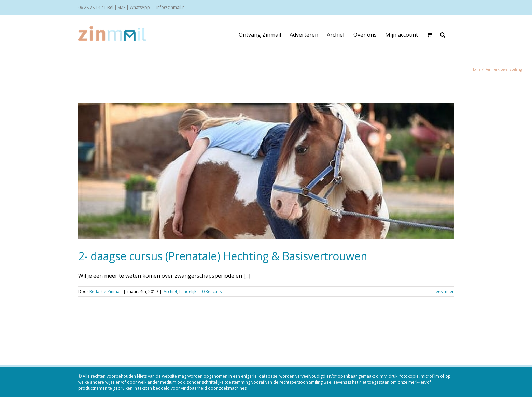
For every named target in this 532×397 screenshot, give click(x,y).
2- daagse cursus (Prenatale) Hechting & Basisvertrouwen (223, 256)
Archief (170, 291)
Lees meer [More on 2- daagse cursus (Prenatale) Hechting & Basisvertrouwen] (444, 291)
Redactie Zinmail (106, 291)
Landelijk (188, 291)
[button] (443, 35)
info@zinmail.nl (171, 7)
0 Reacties (212, 291)
